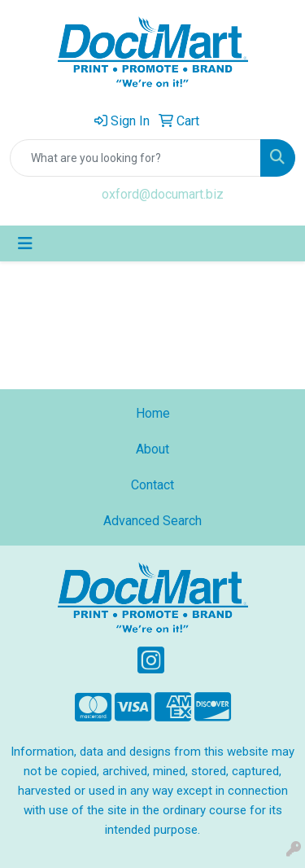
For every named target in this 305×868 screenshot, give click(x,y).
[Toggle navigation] (25, 243)
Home (153, 413)
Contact (152, 485)
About (152, 449)
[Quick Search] (135, 158)
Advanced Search (152, 521)
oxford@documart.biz (163, 194)
